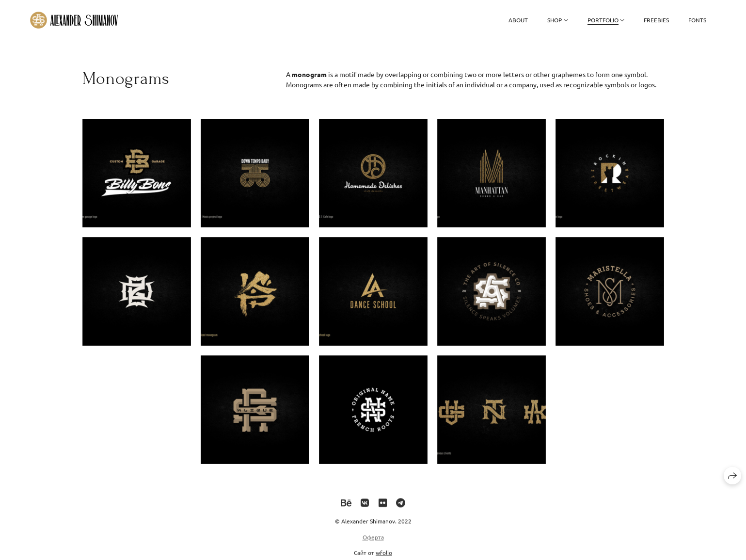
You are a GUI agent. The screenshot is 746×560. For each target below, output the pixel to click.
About (518, 20)
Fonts (697, 20)
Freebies (656, 20)
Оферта (373, 541)
